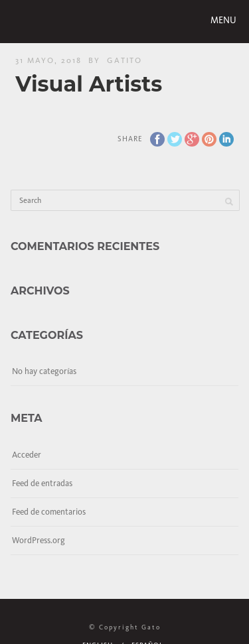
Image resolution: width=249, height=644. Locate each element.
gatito (124, 60)
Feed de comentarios (49, 512)
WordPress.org (39, 540)
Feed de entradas (42, 483)
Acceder (27, 455)
